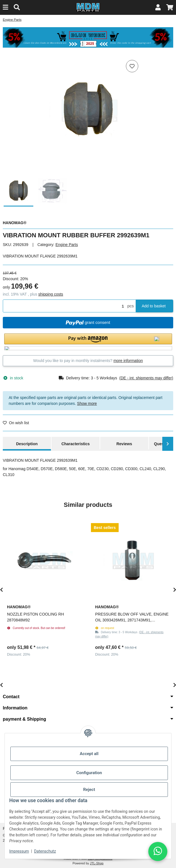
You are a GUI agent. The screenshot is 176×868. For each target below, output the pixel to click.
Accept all (89, 754)
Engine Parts (67, 245)
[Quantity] (64, 306)
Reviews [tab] (124, 444)
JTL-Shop (97, 863)
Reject (89, 790)
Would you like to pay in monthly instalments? (88, 361)
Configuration (89, 773)
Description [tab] (27, 444)
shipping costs (51, 294)
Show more (87, 403)
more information (128, 361)
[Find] (17, 7)
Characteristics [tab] (75, 444)
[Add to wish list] (132, 66)
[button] (158, 7)
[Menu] (5, 7)
